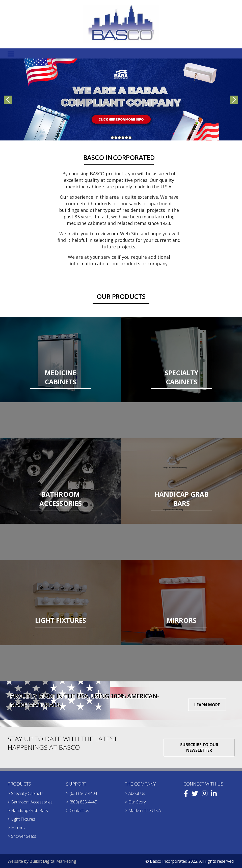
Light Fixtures (23, 819)
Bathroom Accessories (32, 802)
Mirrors (18, 828)
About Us (137, 793)
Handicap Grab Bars (30, 811)
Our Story (137, 802)
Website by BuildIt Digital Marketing (42, 861)
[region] (121, 99)
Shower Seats (24, 836)
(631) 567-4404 (83, 793)
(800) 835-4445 (83, 802)
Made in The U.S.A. (145, 811)
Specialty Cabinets (27, 793)
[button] (121, 99)
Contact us (79, 811)
